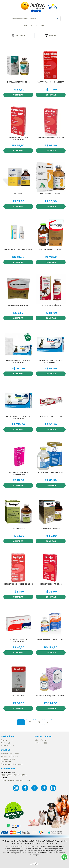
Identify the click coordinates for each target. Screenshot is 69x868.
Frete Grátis (6, 762)
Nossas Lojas (7, 743)
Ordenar (18, 35)
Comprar (18, 95)
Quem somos (7, 740)
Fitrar (51, 35)
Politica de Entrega (9, 756)
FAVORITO (31, 53)
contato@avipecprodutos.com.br (15, 780)
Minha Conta (40, 740)
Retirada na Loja (8, 759)
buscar (58, 18)
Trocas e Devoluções (10, 754)
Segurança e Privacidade (12, 764)
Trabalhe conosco (9, 746)
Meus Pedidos (41, 743)
